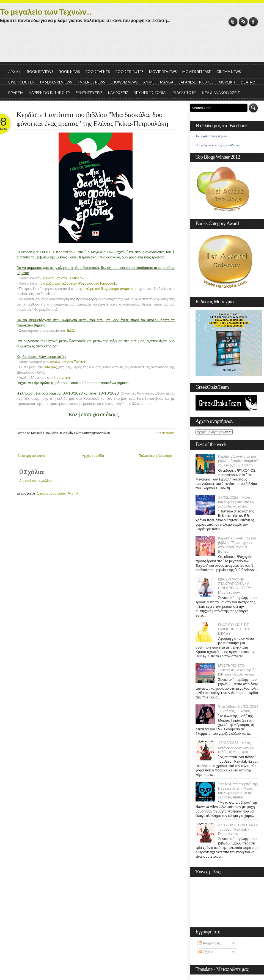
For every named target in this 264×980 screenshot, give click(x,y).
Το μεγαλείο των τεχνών (211, 136)
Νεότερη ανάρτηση (33, 455)
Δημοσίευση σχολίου (35, 480)
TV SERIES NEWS (91, 82)
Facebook (253, 22)
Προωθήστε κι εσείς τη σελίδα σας (218, 145)
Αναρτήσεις (210, 943)
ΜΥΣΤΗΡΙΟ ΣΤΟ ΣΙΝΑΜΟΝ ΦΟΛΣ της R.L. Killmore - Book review (238, 670)
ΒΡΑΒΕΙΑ (16, 93)
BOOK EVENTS (98, 72)
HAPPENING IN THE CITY (50, 93)
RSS (243, 22)
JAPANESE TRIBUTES (196, 82)
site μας (51, 367)
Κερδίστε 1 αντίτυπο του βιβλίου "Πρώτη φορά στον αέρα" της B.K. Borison (237, 545)
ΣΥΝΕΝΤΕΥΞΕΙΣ (89, 93)
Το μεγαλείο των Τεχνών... (46, 12)
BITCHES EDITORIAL (150, 93)
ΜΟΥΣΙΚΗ (227, 82)
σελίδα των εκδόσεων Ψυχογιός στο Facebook (79, 283)
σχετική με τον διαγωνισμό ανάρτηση (107, 288)
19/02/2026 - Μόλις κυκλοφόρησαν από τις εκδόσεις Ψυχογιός (236, 502)
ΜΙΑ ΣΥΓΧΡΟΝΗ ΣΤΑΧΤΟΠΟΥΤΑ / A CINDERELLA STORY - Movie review (236, 586)
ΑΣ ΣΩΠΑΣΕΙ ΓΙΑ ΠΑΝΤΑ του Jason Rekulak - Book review (238, 829)
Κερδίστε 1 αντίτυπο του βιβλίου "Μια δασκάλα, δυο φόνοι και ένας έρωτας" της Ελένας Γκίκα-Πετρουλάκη (92, 119)
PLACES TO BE (185, 93)
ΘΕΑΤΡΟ (248, 82)
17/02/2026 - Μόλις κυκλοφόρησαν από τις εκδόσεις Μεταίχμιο (236, 747)
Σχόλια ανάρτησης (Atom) (57, 493)
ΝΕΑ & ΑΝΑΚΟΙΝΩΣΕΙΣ (221, 93)
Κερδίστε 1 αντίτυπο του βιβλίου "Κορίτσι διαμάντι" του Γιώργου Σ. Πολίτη (238, 461)
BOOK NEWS (69, 72)
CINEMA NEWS (229, 72)
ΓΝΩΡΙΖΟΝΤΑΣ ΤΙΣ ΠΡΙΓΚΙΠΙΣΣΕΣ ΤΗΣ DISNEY (234, 629)
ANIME (149, 82)
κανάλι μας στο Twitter (67, 362)
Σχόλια (206, 952)
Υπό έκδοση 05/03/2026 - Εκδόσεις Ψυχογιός (238, 709)
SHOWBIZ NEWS (124, 82)
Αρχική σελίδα (93, 455)
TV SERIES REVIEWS (56, 82)
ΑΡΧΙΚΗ (15, 72)
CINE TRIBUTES (21, 82)
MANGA (167, 82)
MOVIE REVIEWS (163, 72)
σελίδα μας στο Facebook (63, 278)
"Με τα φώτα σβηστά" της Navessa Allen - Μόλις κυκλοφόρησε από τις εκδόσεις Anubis (238, 790)
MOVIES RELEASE (197, 72)
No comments (165, 433)
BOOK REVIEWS (40, 72)
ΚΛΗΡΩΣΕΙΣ (118, 93)
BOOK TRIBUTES (130, 72)
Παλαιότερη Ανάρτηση (156, 455)
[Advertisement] (132, 47)
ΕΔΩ (70, 330)
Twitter (233, 22)
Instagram (62, 377)
